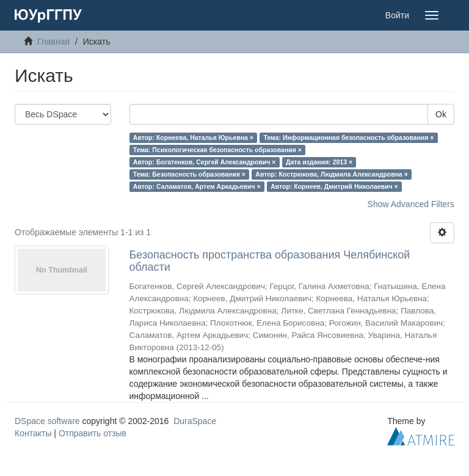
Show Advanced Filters (411, 204)
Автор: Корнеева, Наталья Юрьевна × (193, 137)
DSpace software (47, 421)
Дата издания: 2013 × (319, 162)
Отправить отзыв (93, 433)
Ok (441, 114)
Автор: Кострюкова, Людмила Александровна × (332, 174)
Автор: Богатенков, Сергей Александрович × (205, 162)
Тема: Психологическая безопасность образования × (217, 150)
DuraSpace (195, 421)
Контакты (33, 433)
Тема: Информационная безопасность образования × (348, 137)
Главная (53, 42)
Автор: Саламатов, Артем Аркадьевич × (197, 186)
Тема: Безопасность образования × (189, 174)
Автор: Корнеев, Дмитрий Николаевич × (334, 186)
